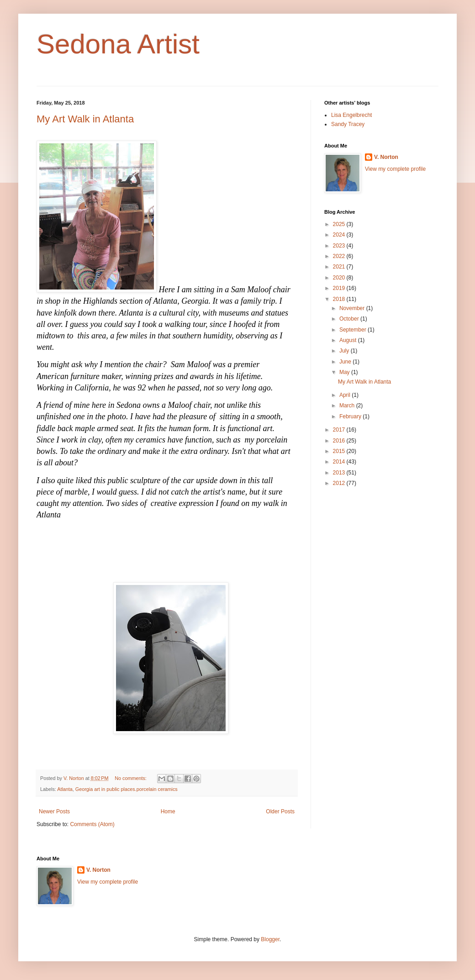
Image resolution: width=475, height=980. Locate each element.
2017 (340, 430)
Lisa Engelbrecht (351, 115)
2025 (340, 224)
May (345, 372)
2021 (340, 267)
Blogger (270, 939)
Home (168, 811)
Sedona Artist (118, 44)
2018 (340, 299)
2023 (340, 246)
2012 (340, 483)
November (353, 308)
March (348, 406)
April (346, 395)
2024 (340, 235)
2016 (340, 441)
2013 (340, 473)
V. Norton (386, 157)
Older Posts (280, 811)
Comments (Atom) (92, 824)
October (350, 319)
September (354, 330)
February (351, 416)
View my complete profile (395, 169)
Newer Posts (54, 811)
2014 (340, 462)
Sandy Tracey (348, 124)
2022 (340, 256)
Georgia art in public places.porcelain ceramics (127, 789)
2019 (340, 288)
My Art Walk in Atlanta (85, 119)
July (345, 351)
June (346, 362)
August (349, 340)
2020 (340, 278)
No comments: (131, 778)
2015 (340, 451)
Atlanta (65, 789)
